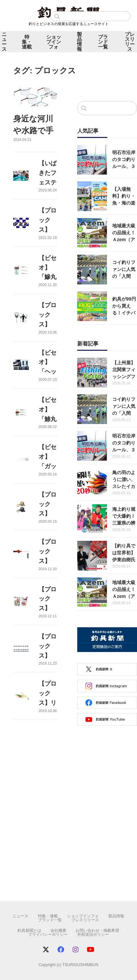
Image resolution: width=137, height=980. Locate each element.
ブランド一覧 (103, 42)
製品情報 (79, 42)
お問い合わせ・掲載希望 (97, 931)
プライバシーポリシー (48, 934)
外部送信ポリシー (93, 934)
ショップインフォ (54, 42)
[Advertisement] (62, 818)
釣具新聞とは (29, 931)
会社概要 (58, 931)
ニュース (4, 42)
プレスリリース (85, 920)
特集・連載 (27, 42)
